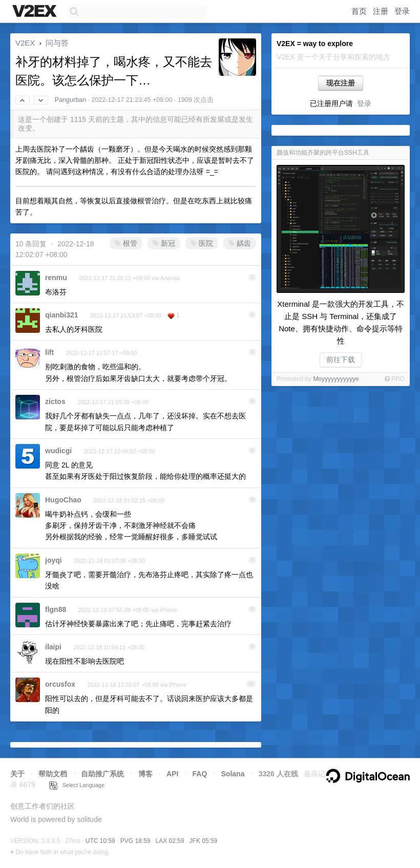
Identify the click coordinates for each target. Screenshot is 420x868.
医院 (202, 243)
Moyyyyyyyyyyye (336, 379)
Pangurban (70, 100)
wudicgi (58, 451)
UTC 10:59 (100, 841)
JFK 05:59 (204, 841)
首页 (359, 11)
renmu (56, 278)
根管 (126, 243)
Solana (233, 774)
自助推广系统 (102, 774)
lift (49, 352)
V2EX (25, 43)
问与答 (57, 43)
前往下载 (341, 359)
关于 (17, 774)
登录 (402, 11)
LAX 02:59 (170, 841)
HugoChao (63, 500)
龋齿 (240, 243)
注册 (381, 11)
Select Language (77, 785)
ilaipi (53, 647)
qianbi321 (62, 315)
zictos (55, 401)
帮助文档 (53, 774)
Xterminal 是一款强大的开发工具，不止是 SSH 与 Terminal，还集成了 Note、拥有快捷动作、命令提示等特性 (341, 322)
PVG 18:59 (135, 841)
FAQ (200, 774)
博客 (145, 774)
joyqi (54, 560)
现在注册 (341, 83)
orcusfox (60, 684)
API (172, 774)
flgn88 (56, 609)
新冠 (164, 243)
